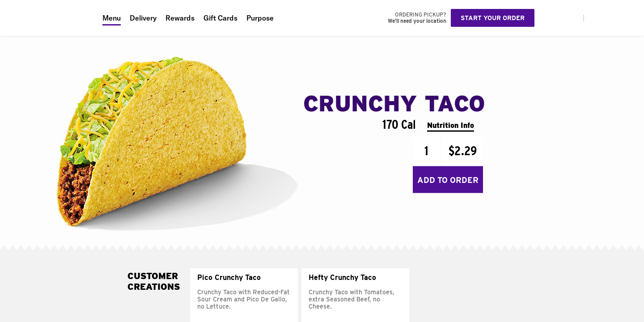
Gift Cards (220, 18)
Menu (112, 18)
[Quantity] (426, 151)
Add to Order (448, 180)
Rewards (180, 18)
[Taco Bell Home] (49, 18)
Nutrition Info (451, 125)
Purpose (260, 18)
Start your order (493, 18)
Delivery (143, 18)
